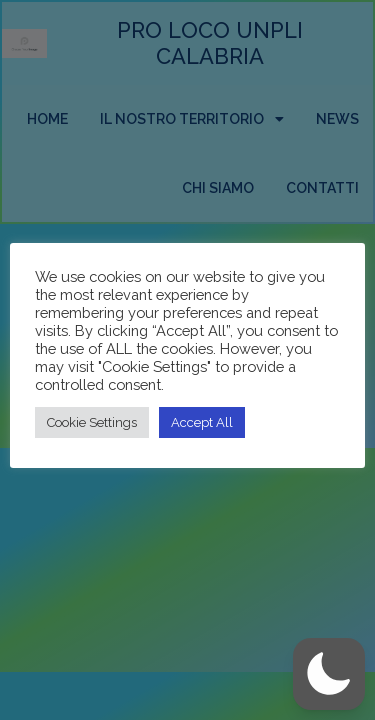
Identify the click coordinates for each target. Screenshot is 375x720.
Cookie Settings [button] (92, 422)
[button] (329, 674)
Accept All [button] (202, 422)
